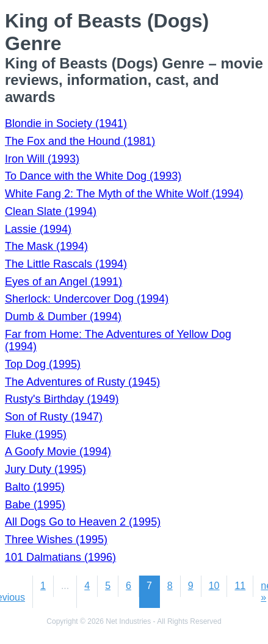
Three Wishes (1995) (56, 540)
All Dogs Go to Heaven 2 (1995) (83, 522)
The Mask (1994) (46, 246)
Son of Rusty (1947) (54, 417)
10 (214, 586)
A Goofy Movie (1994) (58, 452)
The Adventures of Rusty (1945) (82, 382)
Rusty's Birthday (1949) (62, 399)
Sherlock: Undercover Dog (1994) (87, 299)
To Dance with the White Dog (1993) (93, 176)
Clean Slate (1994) (51, 211)
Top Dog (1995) (43, 364)
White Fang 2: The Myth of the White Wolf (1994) (124, 194)
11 (240, 586)
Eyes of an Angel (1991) (63, 282)
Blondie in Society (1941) (66, 123)
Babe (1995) (35, 505)
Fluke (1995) (36, 434)
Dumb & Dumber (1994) (63, 317)
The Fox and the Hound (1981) (80, 141)
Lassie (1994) (38, 229)
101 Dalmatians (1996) (60, 557)
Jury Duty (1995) (45, 469)
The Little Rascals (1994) (66, 264)
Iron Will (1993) (42, 159)
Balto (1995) (35, 487)
